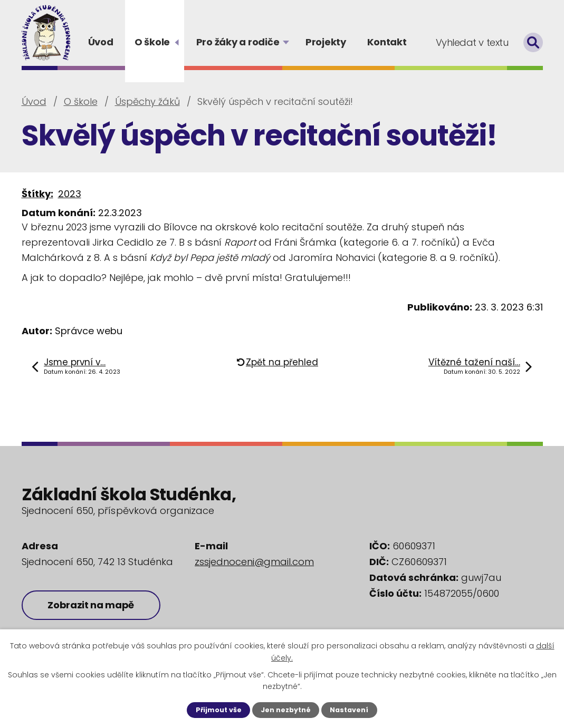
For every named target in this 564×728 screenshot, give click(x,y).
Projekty (326, 42)
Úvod (101, 42)
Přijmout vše (219, 710)
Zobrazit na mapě (91, 605)
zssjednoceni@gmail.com (254, 562)
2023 (70, 194)
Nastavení (349, 710)
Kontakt (387, 42)
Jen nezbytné (286, 710)
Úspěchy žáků (147, 101)
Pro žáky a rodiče (238, 42)
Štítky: (37, 194)
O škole (152, 42)
